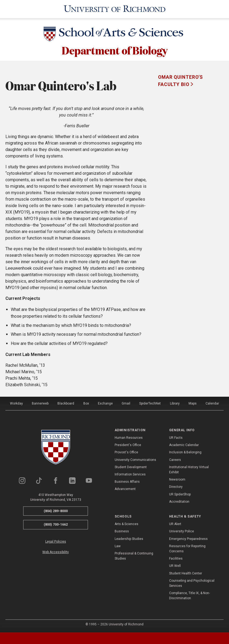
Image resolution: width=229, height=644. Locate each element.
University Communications (135, 460)
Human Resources (129, 438)
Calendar (212, 403)
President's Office (128, 445)
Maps (193, 403)
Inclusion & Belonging (185, 452)
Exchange (105, 403)
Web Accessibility (56, 552)
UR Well (175, 566)
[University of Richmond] (115, 9)
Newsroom (177, 479)
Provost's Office (126, 452)
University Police (182, 531)
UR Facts (176, 438)
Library (175, 403)
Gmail (126, 403)
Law (118, 546)
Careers (175, 460)
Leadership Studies (129, 539)
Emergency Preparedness (188, 539)
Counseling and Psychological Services (192, 583)
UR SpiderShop (180, 494)
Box (86, 403)
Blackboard (66, 403)
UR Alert (175, 524)
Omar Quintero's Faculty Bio (180, 81)
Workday (16, 403)
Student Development (131, 467)
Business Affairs (127, 482)
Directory (176, 487)
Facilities (176, 559)
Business (122, 531)
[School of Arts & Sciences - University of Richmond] (115, 35)
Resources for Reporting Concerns (187, 549)
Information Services (130, 474)
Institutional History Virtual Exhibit (189, 470)
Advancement (125, 489)
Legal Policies (56, 542)
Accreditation (179, 502)
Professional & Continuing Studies (134, 556)
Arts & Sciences (127, 524)
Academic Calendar (184, 445)
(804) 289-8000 (56, 511)
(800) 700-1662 (56, 524)
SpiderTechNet (150, 403)
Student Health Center (186, 573)
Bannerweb (40, 403)
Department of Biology (115, 50)
